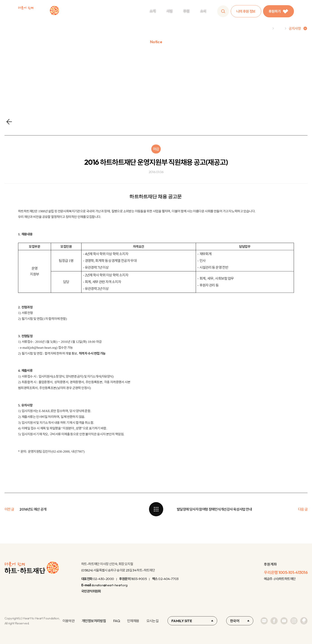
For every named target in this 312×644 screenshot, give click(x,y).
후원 (186, 11)
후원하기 (278, 11)
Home (265, 28)
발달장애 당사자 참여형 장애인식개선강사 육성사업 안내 (214, 509)
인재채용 (133, 621)
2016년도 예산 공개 (33, 509)
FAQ (116, 621)
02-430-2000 (103, 579)
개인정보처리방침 (94, 621)
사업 (169, 11)
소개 (153, 11)
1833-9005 (139, 579)
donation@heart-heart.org (109, 585)
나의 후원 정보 (246, 11)
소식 (203, 11)
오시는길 (153, 621)
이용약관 (69, 621)
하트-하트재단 (38, 11)
